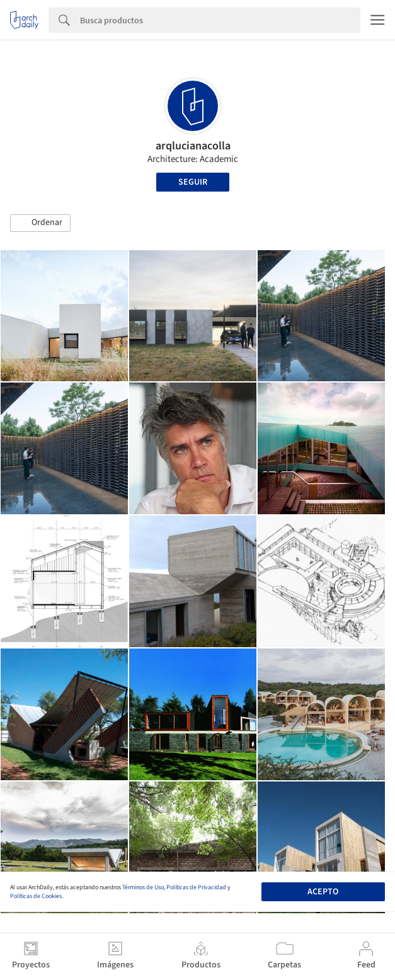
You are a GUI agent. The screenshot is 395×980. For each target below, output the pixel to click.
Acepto (323, 892)
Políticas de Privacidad (196, 887)
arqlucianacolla (193, 146)
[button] (40, 223)
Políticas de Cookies (36, 896)
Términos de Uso (143, 887)
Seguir (193, 182)
